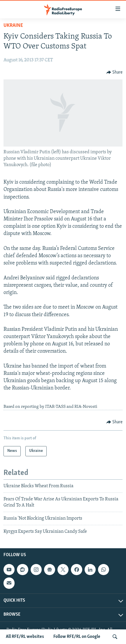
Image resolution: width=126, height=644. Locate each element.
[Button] (115, 72)
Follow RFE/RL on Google (77, 637)
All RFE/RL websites (25, 637)
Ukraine (13, 26)
